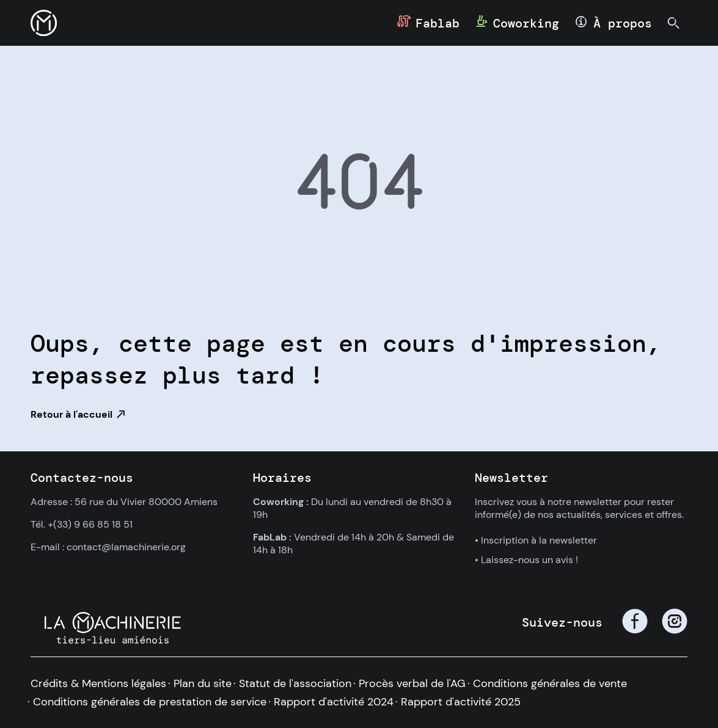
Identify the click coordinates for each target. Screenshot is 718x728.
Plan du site (203, 683)
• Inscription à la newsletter (536, 540)
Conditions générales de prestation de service (150, 702)
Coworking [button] (526, 23)
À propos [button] (623, 23)
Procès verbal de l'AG (412, 683)
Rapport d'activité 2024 (334, 702)
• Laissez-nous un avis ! (526, 560)
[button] (44, 23)
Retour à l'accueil (71, 414)
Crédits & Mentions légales (98, 683)
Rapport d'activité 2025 (461, 702)
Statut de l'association (295, 683)
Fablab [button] (438, 23)
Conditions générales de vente (550, 683)
